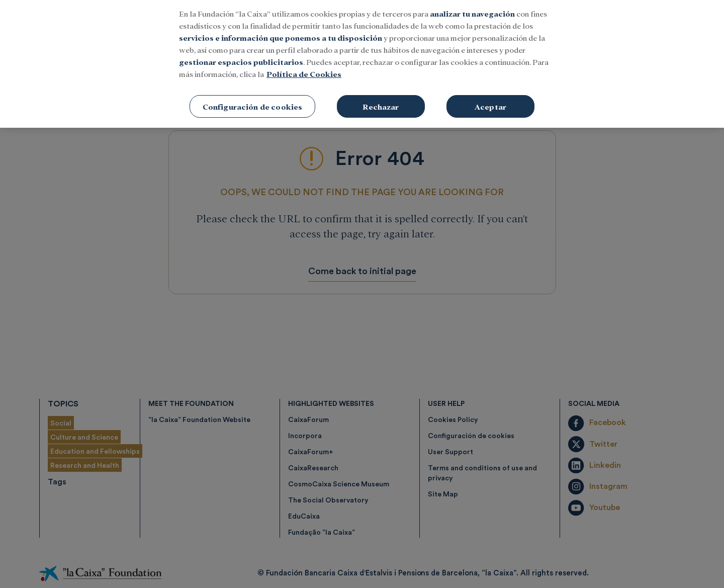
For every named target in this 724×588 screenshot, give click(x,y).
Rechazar (381, 98)
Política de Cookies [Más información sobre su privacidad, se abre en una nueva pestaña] (304, 66)
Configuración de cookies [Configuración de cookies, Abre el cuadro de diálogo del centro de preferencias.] (253, 98)
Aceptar (490, 98)
